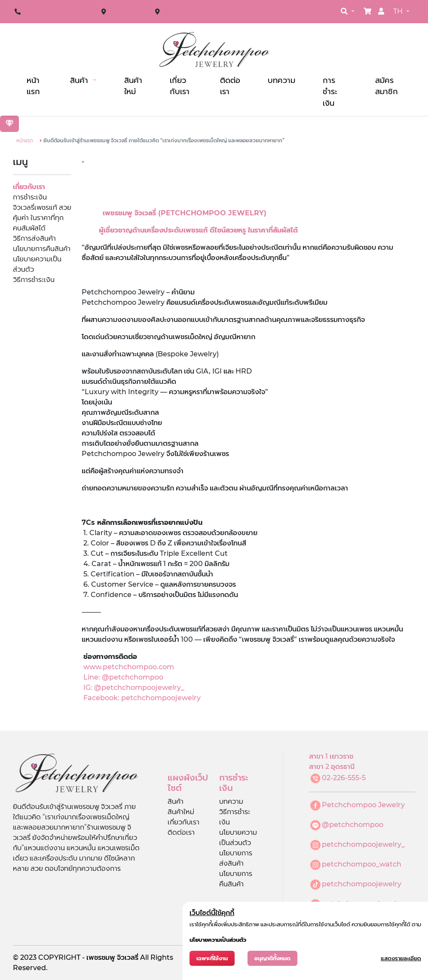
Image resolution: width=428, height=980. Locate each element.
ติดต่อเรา (230, 86)
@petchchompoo (353, 825)
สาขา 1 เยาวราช (130, 11)
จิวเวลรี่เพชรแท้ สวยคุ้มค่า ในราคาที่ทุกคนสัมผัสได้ (42, 218)
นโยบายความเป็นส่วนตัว (218, 940)
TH (399, 11)
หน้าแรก (33, 86)
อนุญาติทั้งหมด (272, 958)
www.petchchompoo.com (129, 667)
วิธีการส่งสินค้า (34, 238)
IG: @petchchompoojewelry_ (133, 688)
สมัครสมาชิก (387, 86)
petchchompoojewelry (362, 884)
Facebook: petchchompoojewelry (142, 698)
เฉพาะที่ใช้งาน (212, 958)
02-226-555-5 (344, 778)
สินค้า (80, 80)
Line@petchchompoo (60, 11)
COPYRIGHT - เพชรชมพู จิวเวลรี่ (89, 957)
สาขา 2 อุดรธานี (184, 11)
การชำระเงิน (330, 92)
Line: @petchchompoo (123, 677)
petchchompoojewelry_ (363, 844)
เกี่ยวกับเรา (180, 86)
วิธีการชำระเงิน (34, 280)
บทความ (281, 80)
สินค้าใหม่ (133, 86)
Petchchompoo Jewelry (363, 805)
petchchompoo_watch (362, 864)
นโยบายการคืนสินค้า (42, 249)
